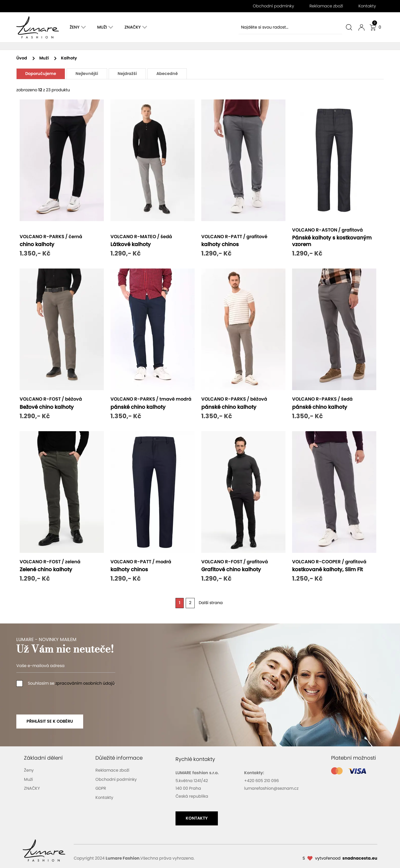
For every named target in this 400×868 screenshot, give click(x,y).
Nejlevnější (87, 74)
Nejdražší (127, 74)
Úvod (26, 58)
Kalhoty (69, 58)
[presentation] (55, 699)
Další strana (211, 603)
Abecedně (167, 74)
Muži (48, 58)
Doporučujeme (41, 74)
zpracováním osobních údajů (85, 683)
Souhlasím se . (66, 684)
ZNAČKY (32, 788)
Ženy (29, 770)
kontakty (197, 818)
